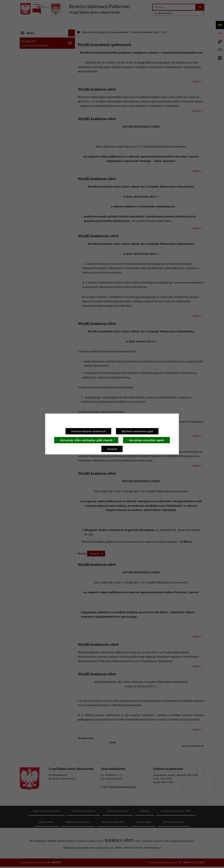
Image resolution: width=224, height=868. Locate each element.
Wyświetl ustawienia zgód (137, 431)
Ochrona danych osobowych (88, 431)
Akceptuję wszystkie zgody (146, 440)
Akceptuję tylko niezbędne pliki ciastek (86, 440)
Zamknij (112, 449)
